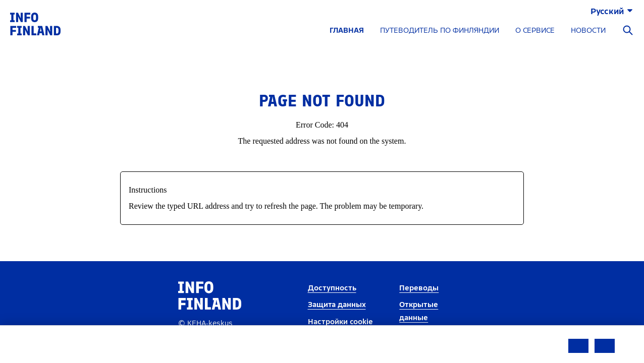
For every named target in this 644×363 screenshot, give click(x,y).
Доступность (332, 288)
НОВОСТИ (588, 31)
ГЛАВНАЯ (347, 31)
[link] (35, 23)
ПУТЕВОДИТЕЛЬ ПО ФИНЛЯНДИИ (440, 31)
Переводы (419, 288)
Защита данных (337, 305)
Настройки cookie (340, 322)
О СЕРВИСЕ (535, 31)
